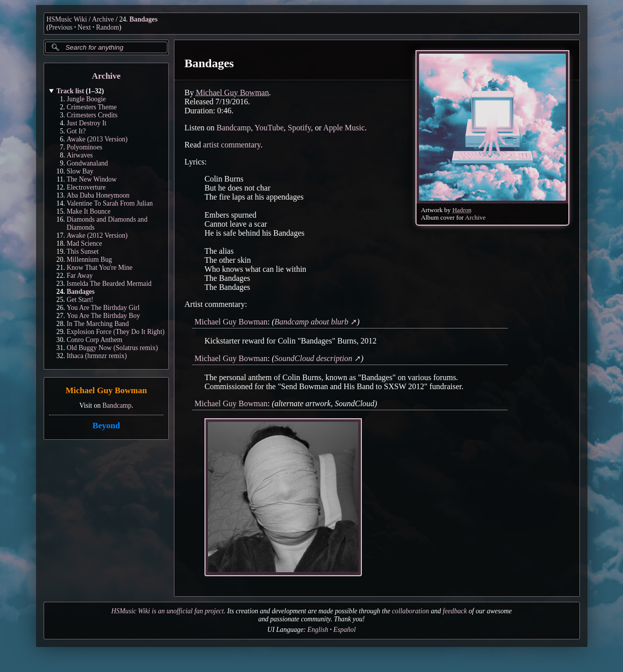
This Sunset (83, 251)
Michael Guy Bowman (106, 391)
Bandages (143, 19)
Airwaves (80, 155)
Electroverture (86, 187)
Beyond (106, 426)
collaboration (410, 611)
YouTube (269, 128)
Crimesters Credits (92, 115)
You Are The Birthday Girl (103, 308)
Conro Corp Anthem (94, 340)
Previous (61, 27)
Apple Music (344, 128)
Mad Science (84, 243)
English (318, 630)
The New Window (92, 179)
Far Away (80, 276)
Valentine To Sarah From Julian (110, 203)
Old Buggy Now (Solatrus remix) (112, 348)
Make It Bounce (89, 211)
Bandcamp (117, 405)
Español (345, 630)
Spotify (299, 128)
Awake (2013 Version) (97, 139)
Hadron (462, 210)
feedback (455, 611)
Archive (103, 19)
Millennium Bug (89, 260)
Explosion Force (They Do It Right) (116, 332)
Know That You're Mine (99, 268)
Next (84, 27)
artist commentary (231, 145)
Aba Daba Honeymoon (98, 195)
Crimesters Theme (92, 107)
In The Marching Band (98, 324)
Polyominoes (84, 147)
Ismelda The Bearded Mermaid (109, 284)
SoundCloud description (313, 358)
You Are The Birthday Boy (103, 316)
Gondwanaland (87, 163)
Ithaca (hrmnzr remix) (97, 356)
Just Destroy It (86, 123)
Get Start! (80, 300)
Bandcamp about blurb (311, 322)
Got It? (76, 131)
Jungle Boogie (86, 99)
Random (107, 27)
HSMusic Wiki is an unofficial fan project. (168, 611)
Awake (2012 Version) (97, 235)
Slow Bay (80, 171)
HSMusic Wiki (67, 19)
